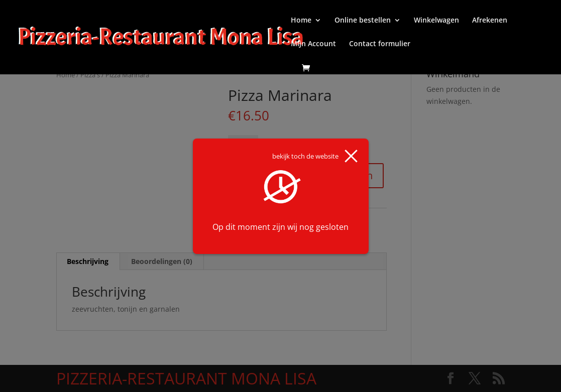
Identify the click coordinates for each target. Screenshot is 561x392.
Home (301, 21)
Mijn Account (313, 44)
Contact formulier (380, 44)
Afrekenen (490, 21)
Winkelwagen (436, 21)
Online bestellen (363, 21)
